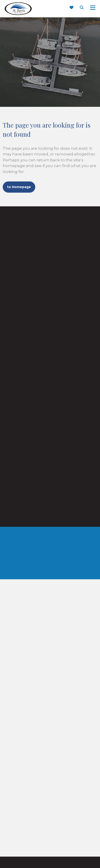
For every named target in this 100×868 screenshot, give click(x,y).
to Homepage (19, 187)
